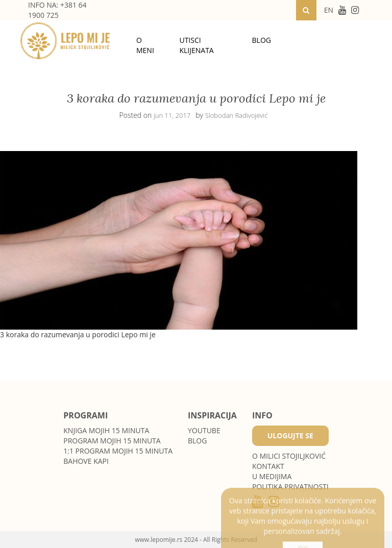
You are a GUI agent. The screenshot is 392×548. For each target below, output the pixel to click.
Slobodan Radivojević (237, 115)
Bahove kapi (86, 461)
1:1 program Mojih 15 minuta (118, 451)
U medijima (272, 476)
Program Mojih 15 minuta (112, 441)
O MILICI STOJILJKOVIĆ (289, 456)
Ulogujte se (290, 435)
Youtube (204, 430)
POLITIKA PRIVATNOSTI (290, 487)
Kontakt (268, 466)
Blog (262, 40)
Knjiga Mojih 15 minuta (106, 430)
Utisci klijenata (196, 45)
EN (329, 10)
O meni (145, 45)
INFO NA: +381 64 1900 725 (57, 10)
